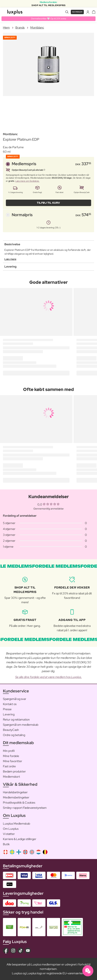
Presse (7, 709)
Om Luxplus (11, 829)
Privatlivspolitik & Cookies (19, 803)
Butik (6, 844)
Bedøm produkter (14, 771)
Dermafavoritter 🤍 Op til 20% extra (49, 19)
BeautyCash (11, 730)
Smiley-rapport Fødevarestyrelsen (25, 808)
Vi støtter (9, 834)
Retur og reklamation (16, 720)
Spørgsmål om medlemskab (21, 725)
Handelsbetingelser (15, 792)
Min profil (9, 751)
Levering (9, 714)
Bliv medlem (77, 12)
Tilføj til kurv (48, 203)
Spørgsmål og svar (15, 699)
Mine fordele (11, 756)
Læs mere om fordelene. (27, 181)
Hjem (6, 28)
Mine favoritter (13, 761)
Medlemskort (11, 777)
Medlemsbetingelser (16, 797)
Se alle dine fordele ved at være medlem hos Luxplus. (48, 677)
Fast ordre (9, 766)
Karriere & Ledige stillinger (20, 839)
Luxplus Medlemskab (17, 824)
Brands (20, 28)
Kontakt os (10, 704)
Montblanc (37, 28)
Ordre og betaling (14, 735)
